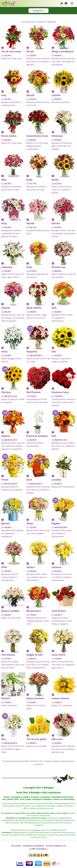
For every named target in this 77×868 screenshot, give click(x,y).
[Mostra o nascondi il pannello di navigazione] (72, 3)
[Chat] (67, 3)
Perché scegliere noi (56, 846)
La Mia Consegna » (39, 849)
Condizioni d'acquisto (33, 846)
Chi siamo (16, 846)
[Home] (62, 3)
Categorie (37, 11)
